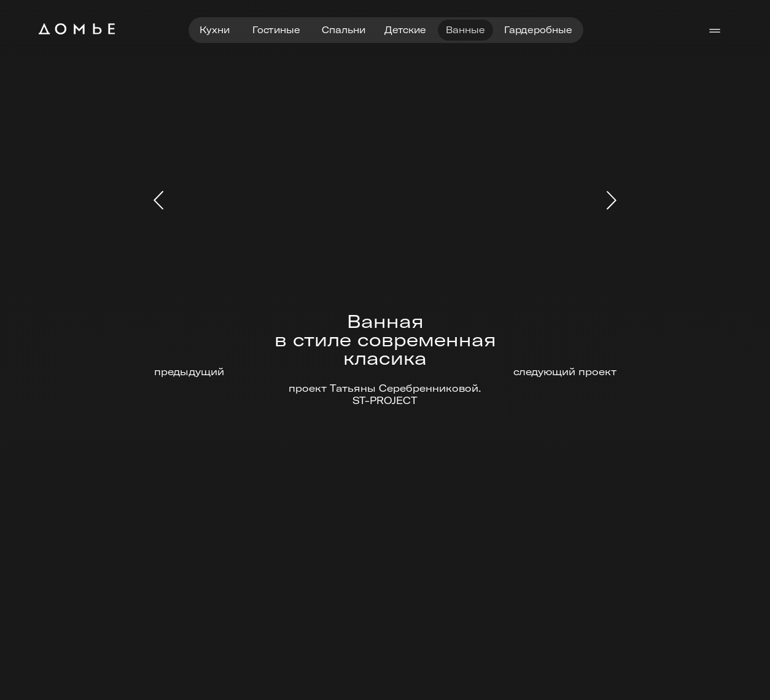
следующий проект (565, 371)
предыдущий (189, 371)
